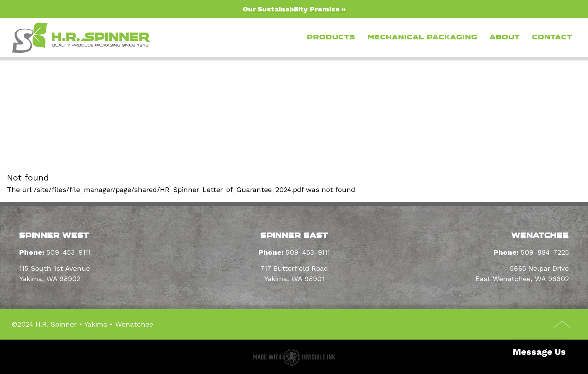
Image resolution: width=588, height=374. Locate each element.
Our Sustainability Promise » (294, 9)
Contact (552, 37)
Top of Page (562, 324)
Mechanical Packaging (422, 37)
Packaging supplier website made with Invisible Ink (294, 357)
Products (331, 37)
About (505, 37)
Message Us (539, 352)
